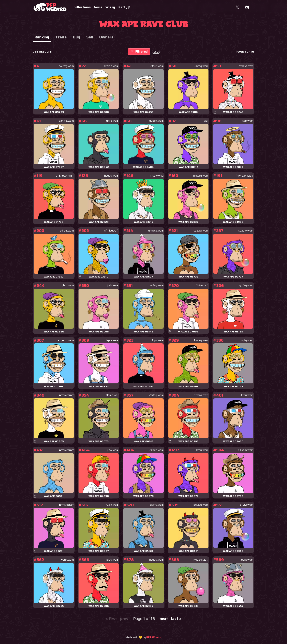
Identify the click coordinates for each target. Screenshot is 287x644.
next (164, 619)
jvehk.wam (67, 560)
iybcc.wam (67, 285)
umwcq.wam (201, 176)
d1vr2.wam (247, 505)
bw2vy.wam (156, 285)
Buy (76, 37)
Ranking (42, 37)
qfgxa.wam (112, 340)
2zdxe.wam (157, 450)
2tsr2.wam (157, 66)
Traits (61, 37)
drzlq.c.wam (111, 66)
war (206, 121)
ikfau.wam (247, 395)
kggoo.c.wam (66, 340)
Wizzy (110, 7)
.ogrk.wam (247, 560)
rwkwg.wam (66, 66)
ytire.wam (112, 121)
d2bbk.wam (156, 121)
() (156, 52)
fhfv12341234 (244, 176)
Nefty (124, 7)
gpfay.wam (246, 285)
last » (176, 619)
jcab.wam (248, 121)
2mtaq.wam (201, 66)
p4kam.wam (246, 450)
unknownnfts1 (65, 176)
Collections (82, 7)
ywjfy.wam (247, 340)
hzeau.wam (111, 176)
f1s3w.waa (157, 176)
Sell (90, 37)
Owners (106, 37)
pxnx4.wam (66, 121)
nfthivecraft (246, 66)
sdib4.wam (67, 231)
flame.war (112, 395)
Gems (98, 7)
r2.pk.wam (157, 340)
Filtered (139, 51)
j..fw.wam (113, 450)
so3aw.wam (201, 231)
